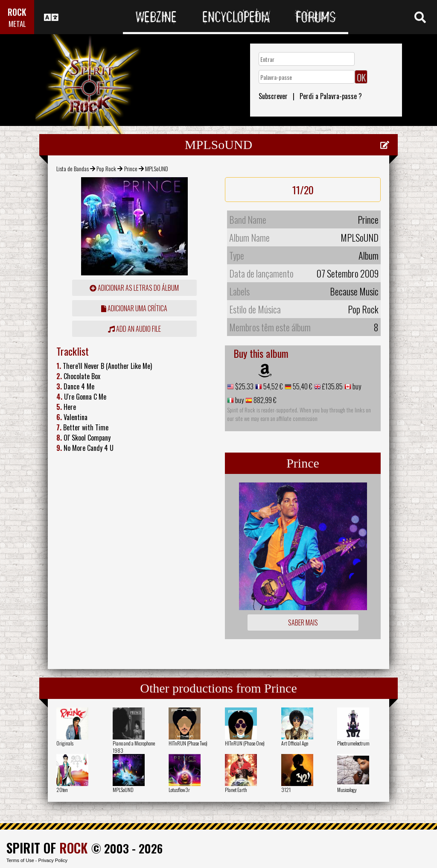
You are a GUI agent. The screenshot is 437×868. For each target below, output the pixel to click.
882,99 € (264, 400)
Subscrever (273, 96)
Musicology (347, 790)
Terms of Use (20, 860)
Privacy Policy (53, 860)
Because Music (354, 291)
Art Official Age (295, 743)
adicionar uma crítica (134, 308)
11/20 (303, 190)
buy (356, 386)
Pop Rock (106, 168)
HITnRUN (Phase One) (245, 743)
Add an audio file (134, 329)
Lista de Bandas (73, 168)
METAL (17, 24)
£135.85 (332, 386)
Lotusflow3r (179, 790)
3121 (286, 790)
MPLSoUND (123, 790)
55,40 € (302, 386)
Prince (131, 168)
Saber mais (303, 623)
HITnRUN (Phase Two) (188, 743)
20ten (62, 790)
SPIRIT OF (47, 848)
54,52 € (272, 386)
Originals (65, 743)
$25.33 (244, 386)
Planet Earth (236, 790)
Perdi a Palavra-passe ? (331, 96)
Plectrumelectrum (353, 743)
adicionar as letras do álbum (134, 288)
